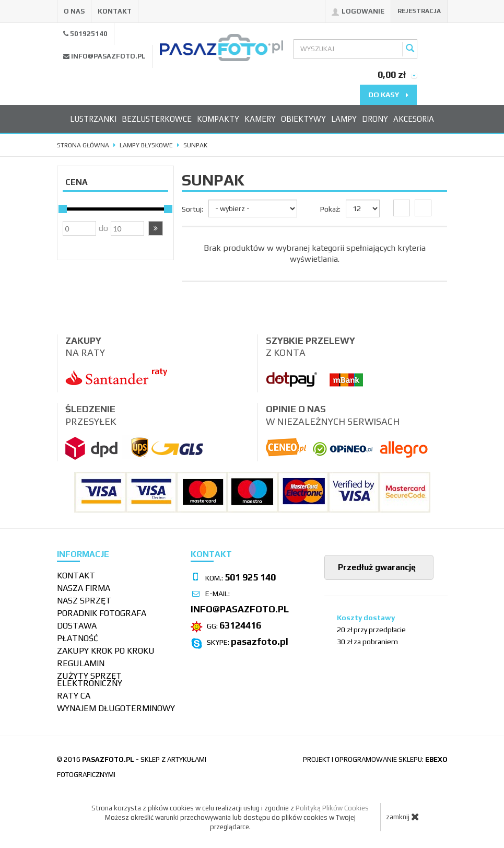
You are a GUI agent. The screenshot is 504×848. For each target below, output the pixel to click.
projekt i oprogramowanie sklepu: (375, 759)
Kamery (260, 119)
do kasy (388, 95)
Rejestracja (419, 11)
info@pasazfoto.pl (108, 56)
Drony (375, 119)
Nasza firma (84, 588)
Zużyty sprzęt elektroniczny (90, 679)
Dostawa (77, 626)
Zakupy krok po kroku (106, 651)
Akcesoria (414, 119)
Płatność (78, 638)
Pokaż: (330, 209)
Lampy (344, 119)
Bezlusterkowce (157, 119)
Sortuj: (192, 209)
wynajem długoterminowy (116, 708)
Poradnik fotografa (102, 613)
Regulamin (81, 663)
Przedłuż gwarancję (376, 567)
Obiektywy (303, 119)
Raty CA (74, 696)
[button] (156, 228)
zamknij (403, 817)
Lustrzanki (93, 119)
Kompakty (218, 119)
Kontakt (115, 11)
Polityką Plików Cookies (332, 808)
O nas (74, 11)
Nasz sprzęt (84, 601)
